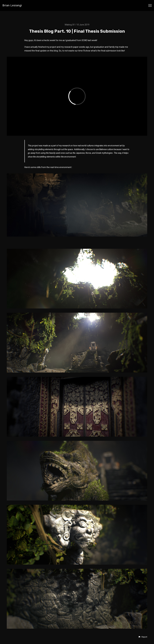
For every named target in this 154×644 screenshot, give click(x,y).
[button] (143, 637)
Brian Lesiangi (12, 5)
